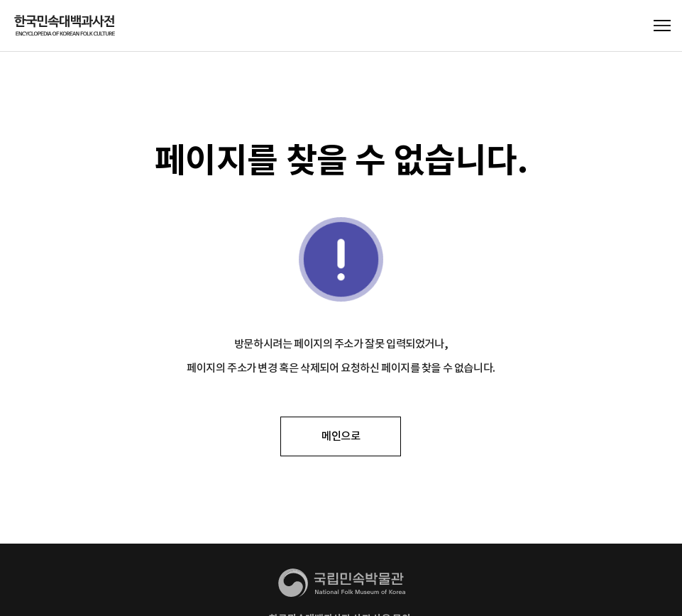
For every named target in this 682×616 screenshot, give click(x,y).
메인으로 (341, 436)
